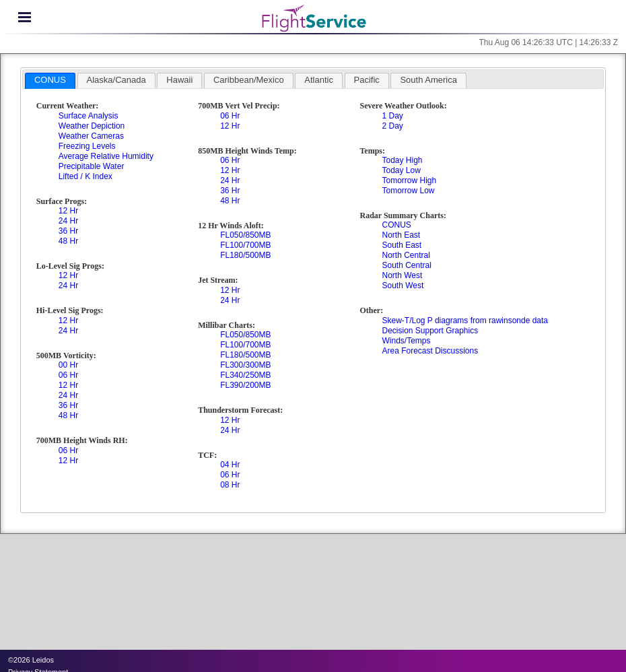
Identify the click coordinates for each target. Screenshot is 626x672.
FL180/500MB (245, 255)
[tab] (50, 81)
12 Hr (68, 211)
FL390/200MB (245, 385)
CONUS (396, 225)
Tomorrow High (409, 180)
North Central (406, 255)
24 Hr (68, 221)
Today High (402, 160)
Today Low (401, 170)
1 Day (392, 116)
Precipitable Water (92, 166)
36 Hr (68, 231)
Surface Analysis (89, 116)
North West (402, 275)
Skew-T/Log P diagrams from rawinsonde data (465, 321)
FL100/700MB (245, 245)
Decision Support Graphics (430, 331)
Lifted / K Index (85, 176)
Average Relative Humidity (106, 156)
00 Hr (68, 365)
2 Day (392, 126)
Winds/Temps (406, 341)
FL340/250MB (245, 375)
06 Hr (68, 375)
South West (403, 285)
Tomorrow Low (408, 191)
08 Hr (230, 485)
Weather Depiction (92, 126)
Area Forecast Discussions (430, 351)
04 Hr (230, 465)
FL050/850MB (245, 235)
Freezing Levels (87, 146)
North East (401, 235)
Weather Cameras (91, 136)
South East (402, 245)
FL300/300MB (245, 365)
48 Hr (68, 241)
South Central (406, 265)
